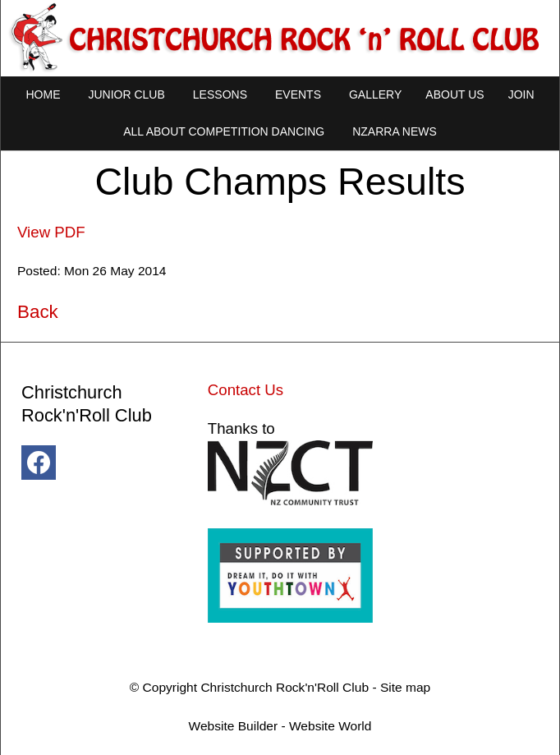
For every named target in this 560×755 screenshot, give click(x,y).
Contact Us (246, 390)
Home (43, 94)
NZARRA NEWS (395, 131)
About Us (454, 94)
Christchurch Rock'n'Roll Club (285, 687)
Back (38, 312)
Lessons (220, 94)
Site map (405, 687)
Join (521, 94)
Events (298, 94)
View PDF (51, 232)
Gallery (375, 94)
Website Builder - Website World (280, 726)
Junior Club (126, 94)
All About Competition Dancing (224, 131)
